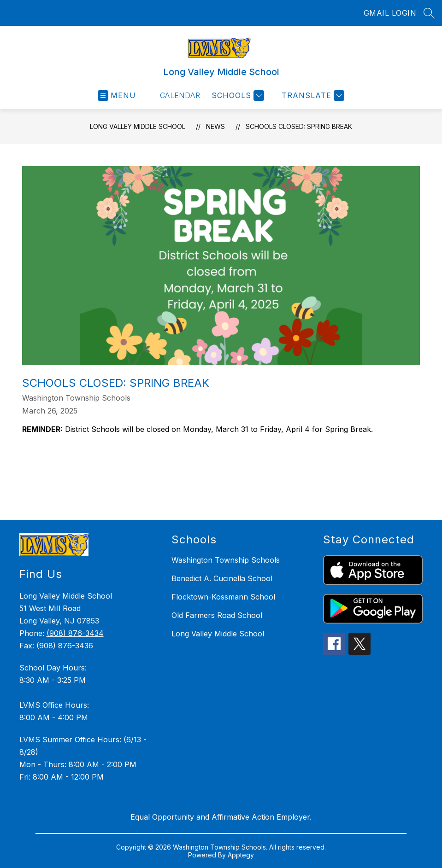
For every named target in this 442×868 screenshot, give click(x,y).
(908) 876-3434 (75, 633)
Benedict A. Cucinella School (222, 578)
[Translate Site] (312, 96)
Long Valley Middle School (138, 126)
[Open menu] (117, 96)
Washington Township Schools (226, 560)
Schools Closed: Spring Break (299, 126)
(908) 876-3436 (65, 646)
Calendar (180, 95)
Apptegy (241, 855)
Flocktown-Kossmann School (223, 597)
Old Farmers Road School (217, 615)
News (215, 126)
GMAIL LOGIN (390, 13)
